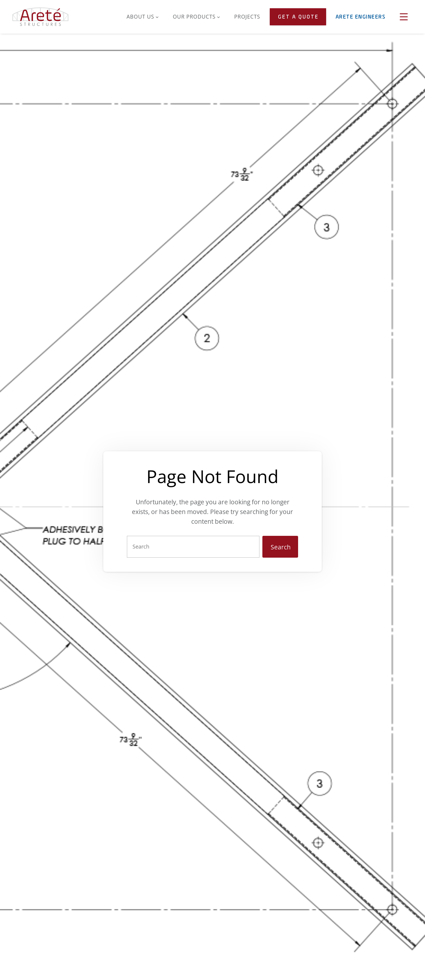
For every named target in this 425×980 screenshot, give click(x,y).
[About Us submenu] (157, 17)
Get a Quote (298, 17)
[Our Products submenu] (219, 17)
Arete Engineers (361, 17)
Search (281, 547)
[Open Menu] (404, 17)
